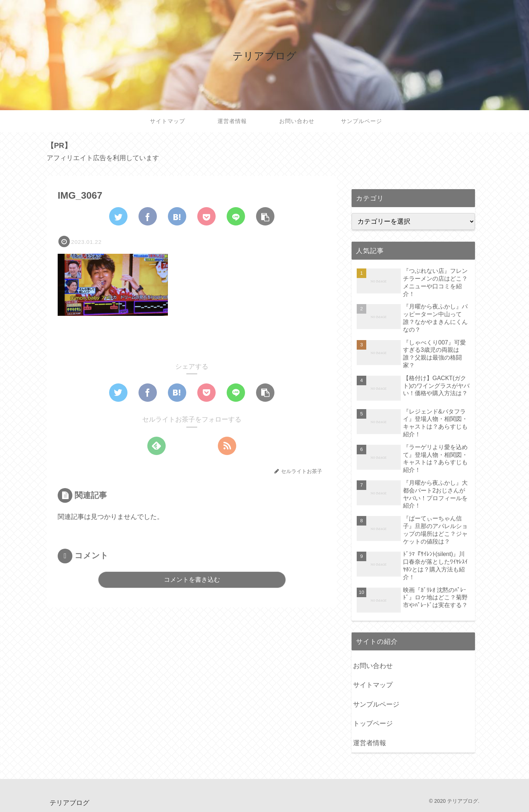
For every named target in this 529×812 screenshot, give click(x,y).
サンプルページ (376, 704)
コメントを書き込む (192, 580)
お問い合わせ (373, 666)
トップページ (373, 723)
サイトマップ (373, 685)
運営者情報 (370, 743)
